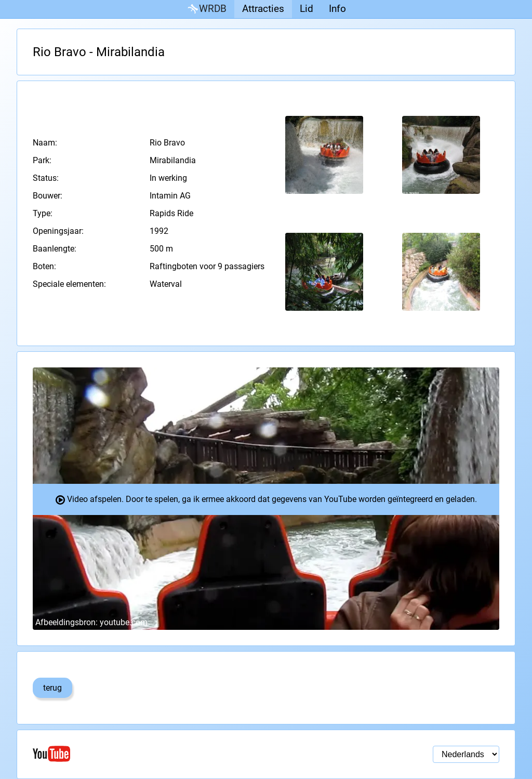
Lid (307, 9)
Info (337, 9)
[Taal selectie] (466, 754)
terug (52, 688)
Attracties (263, 9)
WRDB (206, 9)
